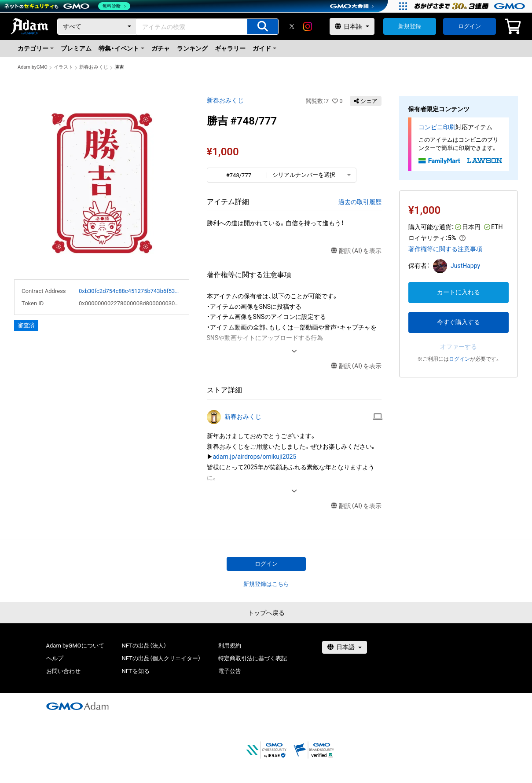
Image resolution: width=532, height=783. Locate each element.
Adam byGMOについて (75, 646)
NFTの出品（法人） (144, 646)
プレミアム (76, 48)
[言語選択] (352, 26)
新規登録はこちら (266, 584)
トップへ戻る (266, 613)
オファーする (459, 347)
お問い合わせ (63, 671)
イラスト (63, 67)
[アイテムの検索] (263, 27)
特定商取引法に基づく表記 (253, 658)
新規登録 (410, 26)
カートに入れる (459, 292)
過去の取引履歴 (360, 202)
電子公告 (230, 671)
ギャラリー (230, 48)
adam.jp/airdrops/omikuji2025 (255, 457)
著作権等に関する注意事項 (445, 249)
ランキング (192, 48)
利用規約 (230, 646)
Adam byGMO (33, 67)
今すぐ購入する (459, 322)
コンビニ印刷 (437, 127)
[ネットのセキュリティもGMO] (68, 6)
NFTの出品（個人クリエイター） (161, 658)
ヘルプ (55, 658)
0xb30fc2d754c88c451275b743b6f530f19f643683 (130, 291)
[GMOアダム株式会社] (77, 706)
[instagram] (308, 26)
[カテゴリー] (97, 27)
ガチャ (161, 48)
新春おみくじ (94, 67)
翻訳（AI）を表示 (356, 251)
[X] (292, 26)
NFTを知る (136, 671)
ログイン (470, 26)
